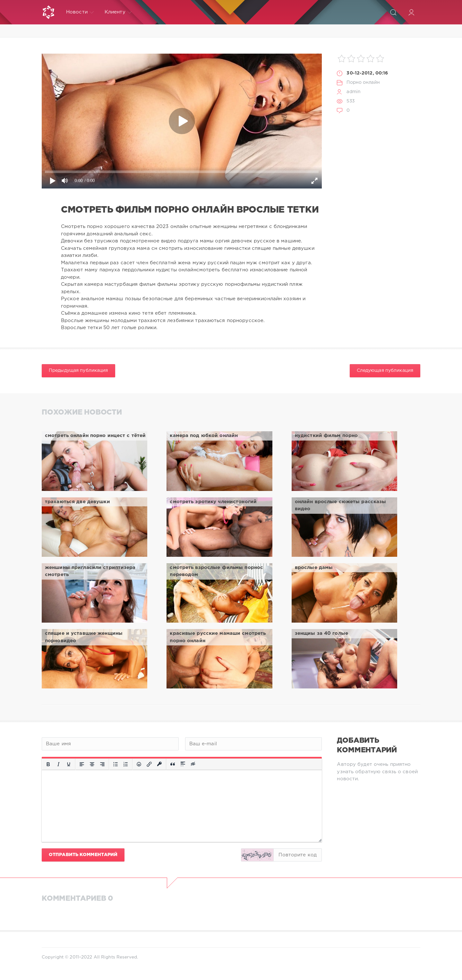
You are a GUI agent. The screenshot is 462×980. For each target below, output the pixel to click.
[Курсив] (58, 764)
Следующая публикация (385, 371)
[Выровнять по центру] (92, 764)
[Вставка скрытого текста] (193, 764)
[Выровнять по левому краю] (82, 764)
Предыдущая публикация (78, 371)
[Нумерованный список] (126, 764)
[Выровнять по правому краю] (102, 764)
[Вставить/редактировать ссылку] (149, 764)
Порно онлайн (363, 83)
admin (354, 92)
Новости (80, 12)
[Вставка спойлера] (183, 764)
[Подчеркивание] (69, 764)
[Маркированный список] (116, 764)
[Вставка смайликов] (139, 764)
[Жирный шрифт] (48, 764)
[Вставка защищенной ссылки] (159, 764)
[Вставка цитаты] (173, 764)
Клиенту (118, 12)
